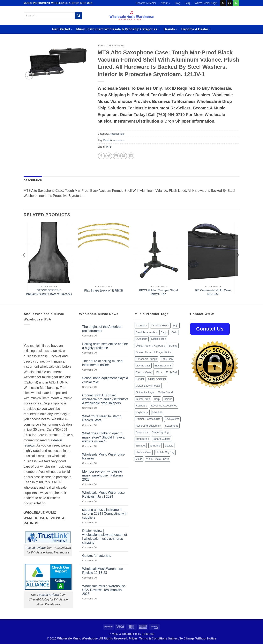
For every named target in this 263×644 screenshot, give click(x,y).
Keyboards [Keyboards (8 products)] (142, 412)
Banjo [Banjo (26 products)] (164, 332)
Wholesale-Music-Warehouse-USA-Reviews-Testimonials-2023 (104, 590)
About (166, 3)
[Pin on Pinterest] (124, 156)
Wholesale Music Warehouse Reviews (103, 456)
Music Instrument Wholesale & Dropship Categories (118, 29)
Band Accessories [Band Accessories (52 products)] (146, 332)
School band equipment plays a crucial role (105, 380)
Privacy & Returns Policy (125, 634)
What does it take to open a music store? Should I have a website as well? (103, 437)
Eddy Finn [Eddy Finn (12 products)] (167, 359)
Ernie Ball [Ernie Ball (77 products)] (172, 372)
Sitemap (149, 634)
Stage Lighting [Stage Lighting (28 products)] (160, 432)
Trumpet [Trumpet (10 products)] (141, 446)
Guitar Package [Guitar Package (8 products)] (145, 392)
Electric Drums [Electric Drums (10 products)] (163, 366)
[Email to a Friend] (116, 156)
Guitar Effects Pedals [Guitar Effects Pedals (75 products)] (148, 386)
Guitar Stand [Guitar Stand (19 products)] (165, 392)
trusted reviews (49, 595)
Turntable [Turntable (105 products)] (155, 446)
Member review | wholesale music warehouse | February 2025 (103, 475)
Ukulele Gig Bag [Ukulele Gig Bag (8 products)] (165, 452)
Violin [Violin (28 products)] (139, 459)
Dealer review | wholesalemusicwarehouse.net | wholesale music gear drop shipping (105, 537)
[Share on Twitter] (109, 156)
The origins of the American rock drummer (102, 329)
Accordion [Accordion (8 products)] (142, 325)
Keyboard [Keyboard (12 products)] (141, 406)
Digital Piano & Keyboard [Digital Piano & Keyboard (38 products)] (150, 346)
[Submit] (78, 16)
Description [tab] (33, 180)
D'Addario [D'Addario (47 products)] (142, 339)
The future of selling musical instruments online (103, 363)
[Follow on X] (223, 3)
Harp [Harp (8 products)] (157, 399)
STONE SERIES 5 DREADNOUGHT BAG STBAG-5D (49, 292)
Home (101, 45)
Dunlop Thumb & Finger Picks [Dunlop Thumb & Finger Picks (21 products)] (153, 352)
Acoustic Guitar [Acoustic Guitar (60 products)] (160, 325)
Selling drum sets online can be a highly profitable (105, 346)
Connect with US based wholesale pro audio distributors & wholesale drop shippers (105, 399)
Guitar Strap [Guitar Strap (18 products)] (143, 399)
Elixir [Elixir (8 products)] (159, 372)
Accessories (117, 45)
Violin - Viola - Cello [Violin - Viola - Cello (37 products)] (158, 459)
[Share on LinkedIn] (131, 156)
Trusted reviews (35, 548)
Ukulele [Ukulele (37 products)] (169, 446)
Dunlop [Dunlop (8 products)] (173, 346)
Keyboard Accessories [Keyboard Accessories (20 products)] (164, 406)
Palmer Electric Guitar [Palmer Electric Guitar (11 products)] (149, 419)
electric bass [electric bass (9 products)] (143, 366)
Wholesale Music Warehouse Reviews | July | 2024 (103, 495)
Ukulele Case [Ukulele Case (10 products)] (144, 452)
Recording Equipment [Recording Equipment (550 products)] (148, 426)
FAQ (187, 3)
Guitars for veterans (97, 556)
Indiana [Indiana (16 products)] (168, 399)
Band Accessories (114, 140)
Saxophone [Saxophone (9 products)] (172, 426)
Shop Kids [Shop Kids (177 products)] (142, 432)
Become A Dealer (146, 3)
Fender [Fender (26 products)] (140, 379)
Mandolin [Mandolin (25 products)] (158, 412)
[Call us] (236, 3)
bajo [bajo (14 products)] (176, 325)
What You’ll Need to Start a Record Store (102, 418)
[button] (29, 75)
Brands (171, 29)
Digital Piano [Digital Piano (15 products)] (159, 339)
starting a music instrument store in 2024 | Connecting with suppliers (105, 514)
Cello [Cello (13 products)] (174, 332)
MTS (109, 147)
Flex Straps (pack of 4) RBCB (104, 290)
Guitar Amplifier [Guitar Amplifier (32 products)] (157, 379)
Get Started (62, 29)
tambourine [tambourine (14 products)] (142, 439)
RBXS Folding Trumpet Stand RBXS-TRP (158, 292)
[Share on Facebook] (101, 156)
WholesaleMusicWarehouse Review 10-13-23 (103, 571)
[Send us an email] (230, 3)
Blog (178, 3)
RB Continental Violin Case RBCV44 (213, 292)
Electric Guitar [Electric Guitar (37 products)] (144, 372)
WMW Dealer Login (206, 3)
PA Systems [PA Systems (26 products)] (172, 419)
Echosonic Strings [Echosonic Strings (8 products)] (146, 359)
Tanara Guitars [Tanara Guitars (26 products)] (161, 439)
